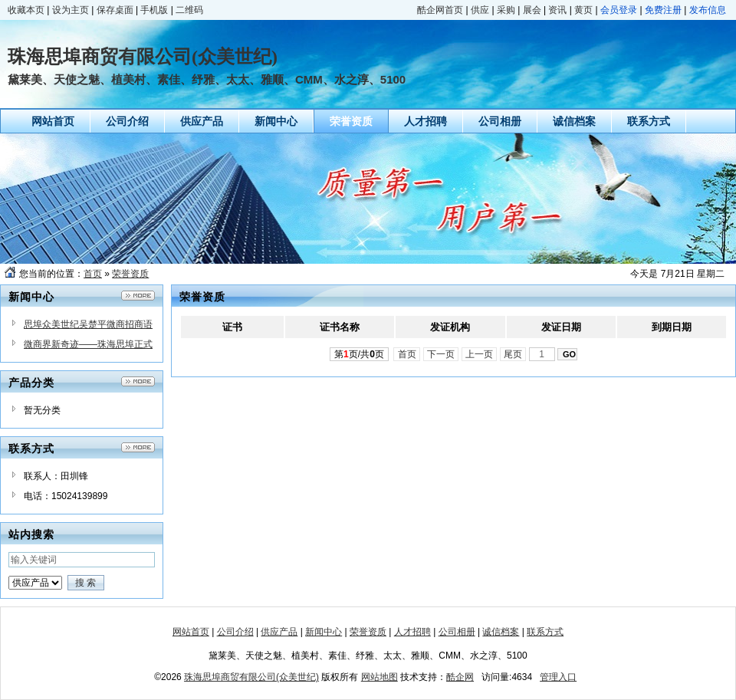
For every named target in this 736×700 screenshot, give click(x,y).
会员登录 (619, 10)
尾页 (513, 354)
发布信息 (708, 10)
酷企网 (460, 677)
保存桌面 (115, 10)
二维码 (189, 10)
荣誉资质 (130, 274)
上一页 (480, 354)
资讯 (557, 10)
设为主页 (71, 10)
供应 (480, 10)
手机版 (154, 10)
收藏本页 (26, 10)
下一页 (441, 354)
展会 (532, 10)
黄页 (583, 10)
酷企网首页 (440, 10)
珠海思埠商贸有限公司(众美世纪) (251, 677)
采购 (506, 10)
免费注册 (663, 10)
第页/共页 (359, 354)
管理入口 (558, 677)
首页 (93, 274)
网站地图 (379, 677)
